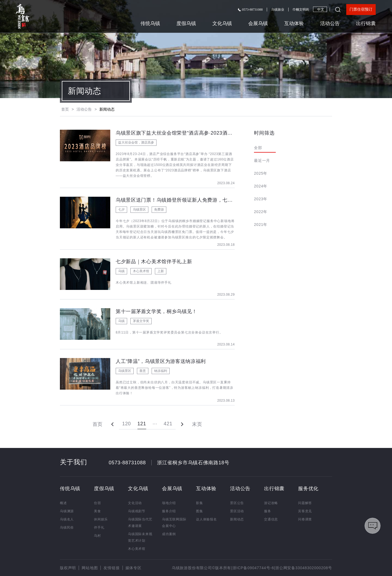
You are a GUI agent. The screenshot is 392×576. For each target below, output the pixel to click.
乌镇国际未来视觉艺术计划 (140, 537)
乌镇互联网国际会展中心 (174, 523)
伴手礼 (99, 528)
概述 (63, 503)
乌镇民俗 (67, 528)
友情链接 (111, 568)
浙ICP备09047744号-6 (253, 568)
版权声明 (68, 568)
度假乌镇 (186, 23)
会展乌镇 (258, 23)
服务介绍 (169, 511)
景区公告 (237, 503)
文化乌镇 (222, 23)
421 (168, 424)
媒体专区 (134, 568)
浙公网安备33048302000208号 (304, 568)
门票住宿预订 (361, 9)
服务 (268, 511)
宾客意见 (305, 511)
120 (127, 424)
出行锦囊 (366, 23)
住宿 (97, 503)
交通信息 (271, 519)
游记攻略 (271, 503)
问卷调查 (305, 519)
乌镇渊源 (67, 511)
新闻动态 (237, 519)
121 (142, 424)
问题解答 (305, 503)
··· (155, 424)
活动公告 (330, 23)
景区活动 (237, 511)
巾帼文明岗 (301, 10)
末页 (197, 424)
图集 (200, 511)
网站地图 (90, 568)
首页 (65, 109)
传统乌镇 (150, 23)
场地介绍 (169, 503)
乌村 (97, 536)
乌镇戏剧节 (137, 511)
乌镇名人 (67, 519)
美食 (97, 511)
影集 (200, 503)
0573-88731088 (250, 10)
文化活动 (135, 503)
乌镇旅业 (278, 10)
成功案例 (169, 534)
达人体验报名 (206, 519)
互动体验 (294, 23)
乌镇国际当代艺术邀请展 (140, 523)
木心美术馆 (137, 549)
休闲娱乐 (101, 519)
